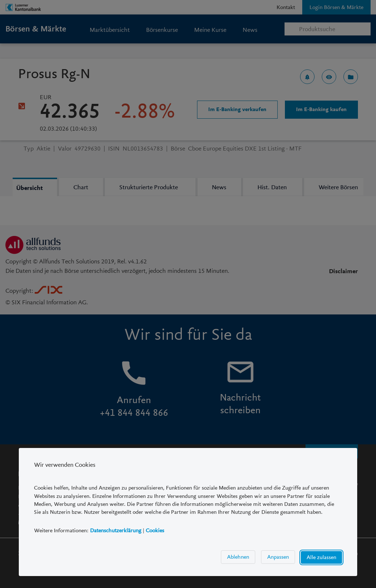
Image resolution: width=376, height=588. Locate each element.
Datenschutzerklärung (116, 530)
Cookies (155, 530)
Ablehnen (238, 557)
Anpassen (278, 557)
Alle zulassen (321, 558)
